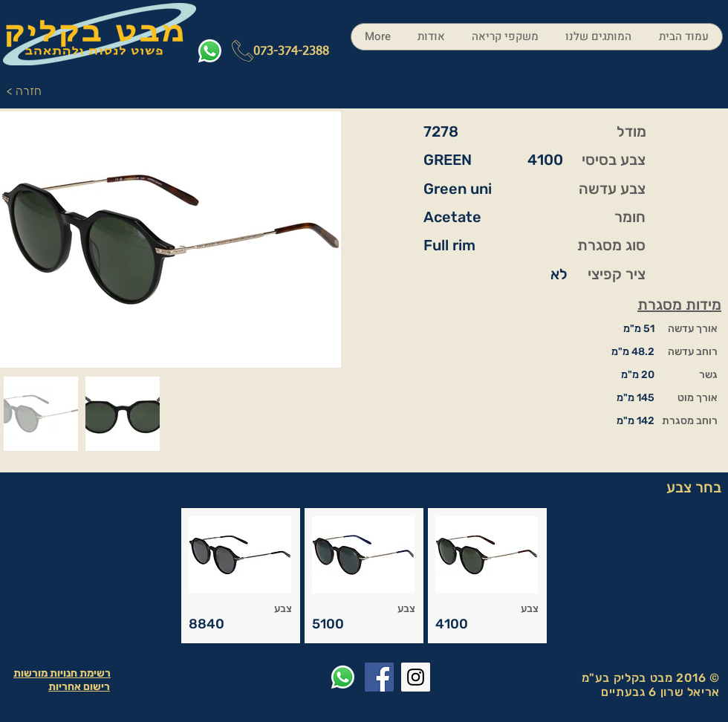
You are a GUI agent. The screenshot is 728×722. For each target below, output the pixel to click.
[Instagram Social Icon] (416, 677)
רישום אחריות (79, 687)
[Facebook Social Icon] (379, 677)
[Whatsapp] (210, 51)
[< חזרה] (28, 91)
